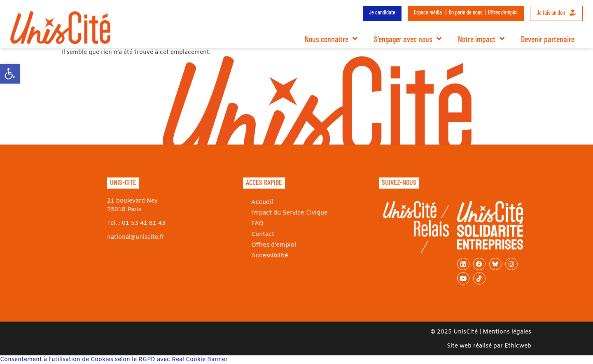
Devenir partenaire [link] (548, 39)
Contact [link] (263, 234)
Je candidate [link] (382, 12)
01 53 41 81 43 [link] (144, 223)
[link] (10, 74)
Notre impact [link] (481, 39)
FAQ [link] (257, 223)
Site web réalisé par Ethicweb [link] (489, 346)
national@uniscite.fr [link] (136, 237)
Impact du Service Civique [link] (288, 213)
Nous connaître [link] (331, 39)
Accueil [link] (262, 202)
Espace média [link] (428, 12)
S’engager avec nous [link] (408, 39)
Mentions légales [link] (507, 332)
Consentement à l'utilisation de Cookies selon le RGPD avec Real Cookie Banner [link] (114, 360)
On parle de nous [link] (466, 12)
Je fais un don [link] (556, 13)
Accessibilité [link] (269, 255)
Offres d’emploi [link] (503, 12)
